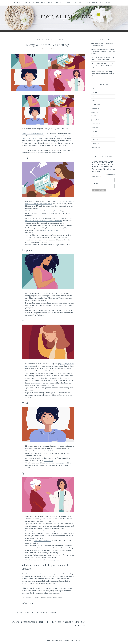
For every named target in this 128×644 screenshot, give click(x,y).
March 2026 (95, 100)
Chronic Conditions (55, 3)
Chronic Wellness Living (64, 17)
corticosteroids (39, 550)
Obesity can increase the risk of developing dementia (44, 560)
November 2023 (96, 128)
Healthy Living (73, 3)
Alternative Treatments (44, 40)
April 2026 (94, 96)
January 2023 (95, 143)
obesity (53, 136)
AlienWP (79, 640)
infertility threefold (54, 211)
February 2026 (96, 104)
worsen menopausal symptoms (56, 463)
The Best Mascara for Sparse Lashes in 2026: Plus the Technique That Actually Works (102, 65)
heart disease (48, 461)
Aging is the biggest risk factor (33, 133)
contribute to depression (42, 541)
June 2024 (94, 116)
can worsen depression (50, 230)
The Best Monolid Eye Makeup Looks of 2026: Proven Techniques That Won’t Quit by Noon (103, 52)
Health (60, 40)
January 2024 (95, 120)
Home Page (18, 3)
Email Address (97, 177)
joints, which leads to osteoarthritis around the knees (44, 221)
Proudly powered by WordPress (56, 640)
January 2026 (95, 108)
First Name (95, 183)
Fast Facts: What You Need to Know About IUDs (67, 622)
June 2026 (94, 89)
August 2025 (95, 112)
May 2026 (94, 93)
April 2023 (94, 136)
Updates (40, 3)
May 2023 (94, 132)
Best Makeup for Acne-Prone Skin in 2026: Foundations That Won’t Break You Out (103, 73)
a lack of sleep (52, 451)
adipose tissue (37, 383)
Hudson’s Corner (90, 3)
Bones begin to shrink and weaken (37, 531)
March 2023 (95, 139)
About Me (29, 3)
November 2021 (96, 147)
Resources (103, 3)
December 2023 (96, 124)
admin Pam (30, 612)
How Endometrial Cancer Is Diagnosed (29, 621)
